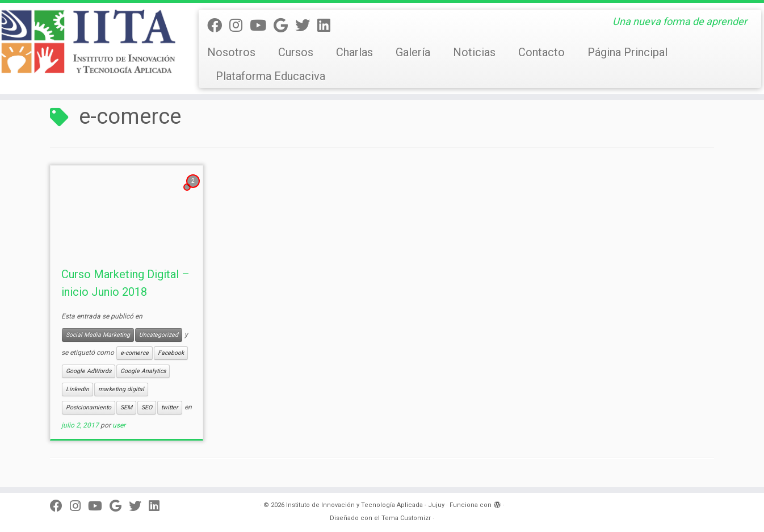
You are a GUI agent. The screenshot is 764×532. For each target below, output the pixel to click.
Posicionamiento (89, 407)
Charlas (354, 52)
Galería (413, 52)
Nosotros (231, 52)
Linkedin (77, 389)
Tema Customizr (406, 518)
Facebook (171, 353)
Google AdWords (89, 371)
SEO (147, 407)
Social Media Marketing (98, 335)
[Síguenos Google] (284, 26)
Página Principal (627, 52)
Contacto (541, 52)
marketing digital (121, 389)
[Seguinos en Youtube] (262, 26)
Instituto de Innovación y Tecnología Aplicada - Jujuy (365, 505)
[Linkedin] (328, 26)
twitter (170, 407)
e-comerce (135, 353)
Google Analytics (143, 371)
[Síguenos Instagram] (240, 26)
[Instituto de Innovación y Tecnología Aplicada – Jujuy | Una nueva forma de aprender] (88, 41)
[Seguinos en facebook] (218, 26)
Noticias (474, 52)
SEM (126, 407)
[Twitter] (306, 26)
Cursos (296, 52)
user (119, 425)
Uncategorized (159, 335)
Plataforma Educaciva (270, 76)
